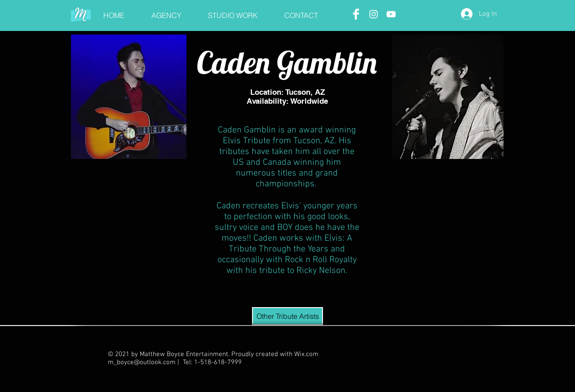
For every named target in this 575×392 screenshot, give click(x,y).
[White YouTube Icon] (391, 14)
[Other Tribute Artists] (287, 316)
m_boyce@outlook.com (142, 362)
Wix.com (306, 354)
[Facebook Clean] (356, 14)
